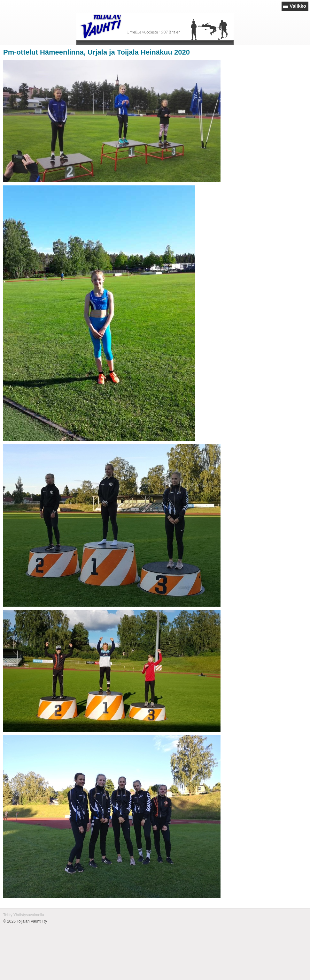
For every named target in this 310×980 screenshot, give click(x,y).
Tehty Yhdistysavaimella (24, 915)
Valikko (298, 6)
